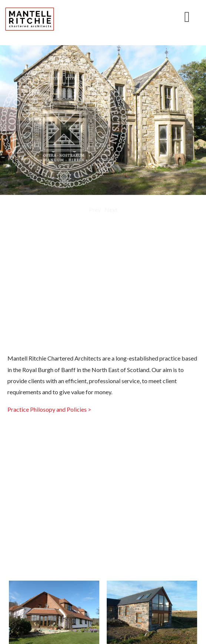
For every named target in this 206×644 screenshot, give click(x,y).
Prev (95, 210)
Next (111, 210)
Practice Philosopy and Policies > (49, 409)
